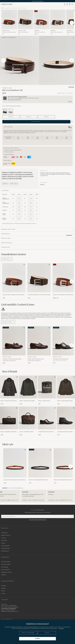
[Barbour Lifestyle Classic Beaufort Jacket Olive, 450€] (9, 390)
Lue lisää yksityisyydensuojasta (37, 520)
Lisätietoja (70, 102)
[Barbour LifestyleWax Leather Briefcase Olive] (28, 430)
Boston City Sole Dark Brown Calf (36, 359)
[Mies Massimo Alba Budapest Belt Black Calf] (40, 463)
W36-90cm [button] (46, 117)
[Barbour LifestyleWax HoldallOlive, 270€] (9, 421)
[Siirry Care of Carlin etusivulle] (7, 4)
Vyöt (8, 38)
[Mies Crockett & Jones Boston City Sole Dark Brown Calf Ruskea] (39, 341)
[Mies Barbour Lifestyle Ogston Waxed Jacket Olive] (66, 387)
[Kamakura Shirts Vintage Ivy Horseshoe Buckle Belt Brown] (14, 293)
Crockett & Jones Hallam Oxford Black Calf (46, 432)
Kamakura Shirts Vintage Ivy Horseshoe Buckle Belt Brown (14, 295)
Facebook (3, 588)
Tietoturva (4, 538)
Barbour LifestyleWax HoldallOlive (9, 432)
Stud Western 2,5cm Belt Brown (40, 32)
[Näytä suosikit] (67, 4)
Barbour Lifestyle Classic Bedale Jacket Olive (27, 401)
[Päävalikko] (72, 4)
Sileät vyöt (13, 38)
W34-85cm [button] (29, 117)
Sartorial (5, 184)
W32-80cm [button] (11, 117)
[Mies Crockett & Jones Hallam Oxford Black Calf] (47, 418)
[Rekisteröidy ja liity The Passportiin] (37, 98)
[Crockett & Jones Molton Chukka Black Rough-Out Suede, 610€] (66, 421)
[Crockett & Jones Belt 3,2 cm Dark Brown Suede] (39, 293)
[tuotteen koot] (37, 208)
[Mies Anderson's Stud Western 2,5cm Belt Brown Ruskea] (42, 20)
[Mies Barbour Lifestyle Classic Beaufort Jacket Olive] (9, 387)
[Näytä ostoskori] (70, 4)
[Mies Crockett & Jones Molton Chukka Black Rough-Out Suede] (66, 418)
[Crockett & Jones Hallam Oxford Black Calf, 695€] (47, 421)
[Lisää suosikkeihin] (24, 265)
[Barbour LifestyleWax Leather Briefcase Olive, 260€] (28, 421)
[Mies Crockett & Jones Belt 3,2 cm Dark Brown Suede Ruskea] (25, 20)
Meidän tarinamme (6, 535)
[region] (37, 496)
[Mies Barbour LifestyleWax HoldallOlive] (9, 418)
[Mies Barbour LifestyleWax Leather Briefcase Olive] (28, 418)
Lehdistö (3, 543)
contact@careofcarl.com (13, 611)
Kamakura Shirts (6, 31)
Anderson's (37, 31)
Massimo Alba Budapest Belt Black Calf (38, 480)
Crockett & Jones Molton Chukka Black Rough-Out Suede (65, 432)
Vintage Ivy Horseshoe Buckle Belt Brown (9, 32)
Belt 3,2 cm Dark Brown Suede (23, 32)
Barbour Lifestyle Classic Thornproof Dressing (44, 401)
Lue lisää (61, 628)
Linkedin (3, 593)
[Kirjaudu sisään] (65, 4)
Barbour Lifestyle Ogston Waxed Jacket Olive (65, 401)
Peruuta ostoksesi (5, 570)
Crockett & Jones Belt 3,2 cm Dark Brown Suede (39, 295)
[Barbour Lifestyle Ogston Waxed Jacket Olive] (66, 399)
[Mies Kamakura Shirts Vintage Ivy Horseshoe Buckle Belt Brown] (15, 463)
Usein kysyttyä (4, 567)
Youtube (3, 591)
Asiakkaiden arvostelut (6, 572)
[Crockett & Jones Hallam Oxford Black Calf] (47, 430)
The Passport (4, 533)
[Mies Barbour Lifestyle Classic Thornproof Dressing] (47, 387)
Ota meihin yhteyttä (6, 564)
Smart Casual (14, 184)
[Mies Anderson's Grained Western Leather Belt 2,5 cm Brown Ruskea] (58, 20)
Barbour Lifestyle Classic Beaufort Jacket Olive (9, 401)
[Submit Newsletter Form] (72, 516)
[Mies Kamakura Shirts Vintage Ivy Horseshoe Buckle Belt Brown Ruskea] (9, 20)
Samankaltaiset (14, 254)
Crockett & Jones (22, 31)
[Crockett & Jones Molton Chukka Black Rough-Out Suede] (66, 430)
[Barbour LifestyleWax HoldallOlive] (9, 430)
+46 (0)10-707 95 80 (10, 610)
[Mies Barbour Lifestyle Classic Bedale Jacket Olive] (28, 387)
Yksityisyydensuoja (5, 548)
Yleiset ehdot (4, 541)
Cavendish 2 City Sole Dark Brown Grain (12, 359)
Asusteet (4, 38)
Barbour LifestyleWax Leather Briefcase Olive (26, 432)
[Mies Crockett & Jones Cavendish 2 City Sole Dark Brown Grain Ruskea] (14, 341)
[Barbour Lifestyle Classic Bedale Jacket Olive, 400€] (28, 390)
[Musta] (5, 112)
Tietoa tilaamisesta (6, 562)
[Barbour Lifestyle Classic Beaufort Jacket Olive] (9, 399)
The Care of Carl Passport (37, 1)
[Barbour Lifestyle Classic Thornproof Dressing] (47, 399)
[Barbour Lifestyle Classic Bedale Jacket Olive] (28, 399)
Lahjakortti (4, 575)
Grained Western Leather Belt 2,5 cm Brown (57, 32)
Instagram (4, 586)
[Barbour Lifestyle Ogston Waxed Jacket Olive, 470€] (66, 390)
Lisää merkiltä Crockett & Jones (18, 305)
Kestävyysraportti (5, 551)
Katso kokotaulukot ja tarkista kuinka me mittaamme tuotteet (19, 224)
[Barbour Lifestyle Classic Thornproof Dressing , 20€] (47, 390)
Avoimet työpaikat (5, 546)
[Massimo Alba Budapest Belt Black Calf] (40, 478)
